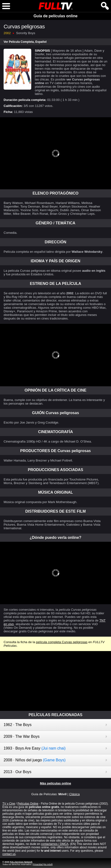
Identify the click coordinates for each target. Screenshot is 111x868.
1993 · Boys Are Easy (35, 748)
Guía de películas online (55, 16)
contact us (9, 854)
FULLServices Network (21, 862)
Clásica (74, 794)
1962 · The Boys (18, 725)
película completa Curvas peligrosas (62, 642)
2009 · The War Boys (22, 736)
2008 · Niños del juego (35, 760)
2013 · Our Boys (18, 772)
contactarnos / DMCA (55, 844)
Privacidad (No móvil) (43, 864)
